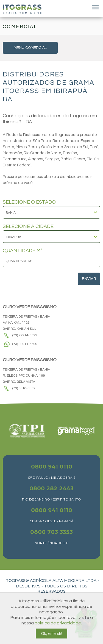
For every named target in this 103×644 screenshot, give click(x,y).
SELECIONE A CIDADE (28, 227)
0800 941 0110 (52, 467)
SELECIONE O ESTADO (29, 202)
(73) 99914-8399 (25, 335)
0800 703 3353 (51, 532)
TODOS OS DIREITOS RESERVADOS (62, 589)
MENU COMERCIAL (30, 48)
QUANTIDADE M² (23, 251)
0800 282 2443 (51, 488)
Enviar (89, 279)
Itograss (22, 9)
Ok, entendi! (52, 634)
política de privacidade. (58, 623)
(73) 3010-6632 (24, 388)
